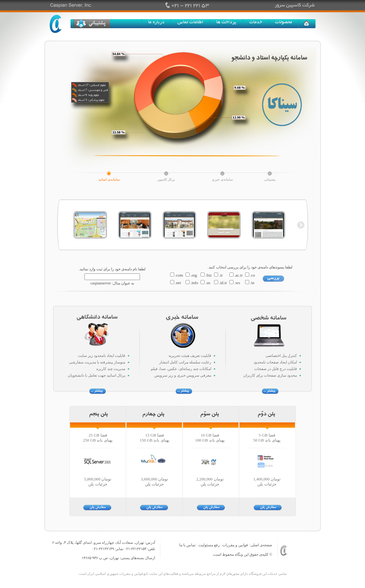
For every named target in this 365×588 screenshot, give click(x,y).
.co (253, 275)
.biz (209, 275)
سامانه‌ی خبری (222, 179)
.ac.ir (239, 275)
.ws (237, 283)
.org (194, 275)
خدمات (256, 22)
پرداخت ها (226, 22)
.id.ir (223, 283)
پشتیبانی (270, 179)
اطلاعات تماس (190, 22)
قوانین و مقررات (235, 545)
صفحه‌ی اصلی (261, 545)
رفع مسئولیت (209, 545)
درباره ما (156, 22)
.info (194, 283)
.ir (221, 275)
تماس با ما (187, 545)
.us (208, 283)
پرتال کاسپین (166, 179)
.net (178, 283)
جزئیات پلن (98, 484)
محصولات (284, 22)
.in (252, 283)
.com (179, 275)
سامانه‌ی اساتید (109, 179)
